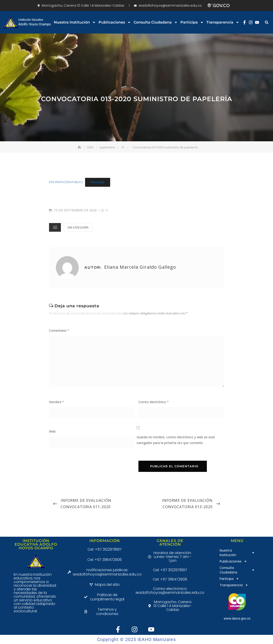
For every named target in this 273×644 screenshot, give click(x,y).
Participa (192, 22)
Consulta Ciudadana (156, 22)
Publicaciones (115, 22)
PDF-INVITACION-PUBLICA (66, 182)
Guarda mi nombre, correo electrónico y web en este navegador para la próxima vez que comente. (176, 440)
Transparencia (223, 22)
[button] (267, 22)
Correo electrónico (154, 402)
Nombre (57, 402)
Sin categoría (78, 227)
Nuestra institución (75, 22)
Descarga (97, 182)
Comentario (59, 330)
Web (52, 431)
